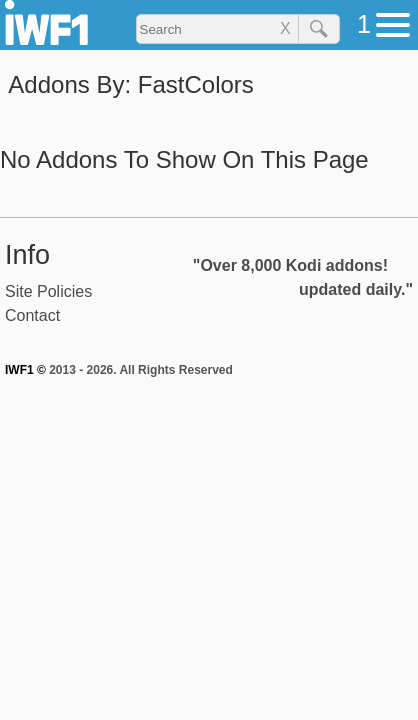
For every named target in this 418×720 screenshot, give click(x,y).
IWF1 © (25, 370)
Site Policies (48, 291)
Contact (32, 315)
